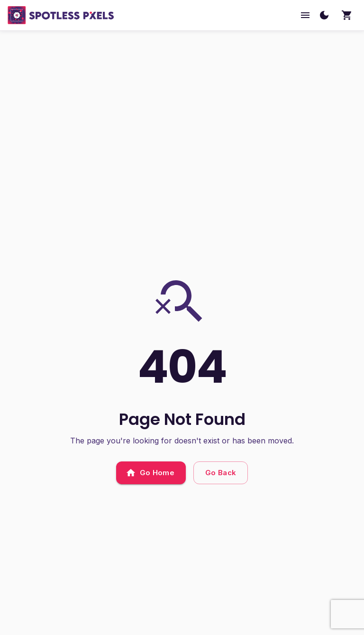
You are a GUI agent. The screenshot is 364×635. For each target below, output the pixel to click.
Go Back (221, 473)
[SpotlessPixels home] (61, 15)
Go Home (151, 473)
